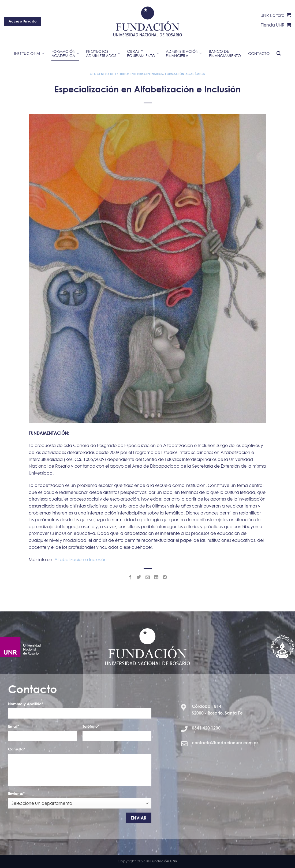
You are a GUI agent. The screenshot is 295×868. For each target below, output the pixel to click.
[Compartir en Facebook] (130, 577)
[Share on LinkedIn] (156, 577)
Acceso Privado (23, 21)
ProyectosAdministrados (103, 53)
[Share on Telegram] (165, 577)
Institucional (29, 54)
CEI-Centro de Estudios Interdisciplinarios (126, 74)
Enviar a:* (16, 793)
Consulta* (17, 749)
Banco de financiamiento (225, 53)
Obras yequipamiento (143, 53)
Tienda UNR (276, 25)
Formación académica (65, 53)
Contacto (259, 53)
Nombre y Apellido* (26, 704)
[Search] (279, 53)
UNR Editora (276, 15)
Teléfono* (91, 726)
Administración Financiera (184, 53)
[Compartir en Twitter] (139, 577)
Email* (14, 726)
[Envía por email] (147, 577)
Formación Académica (185, 74)
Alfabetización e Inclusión (81, 559)
